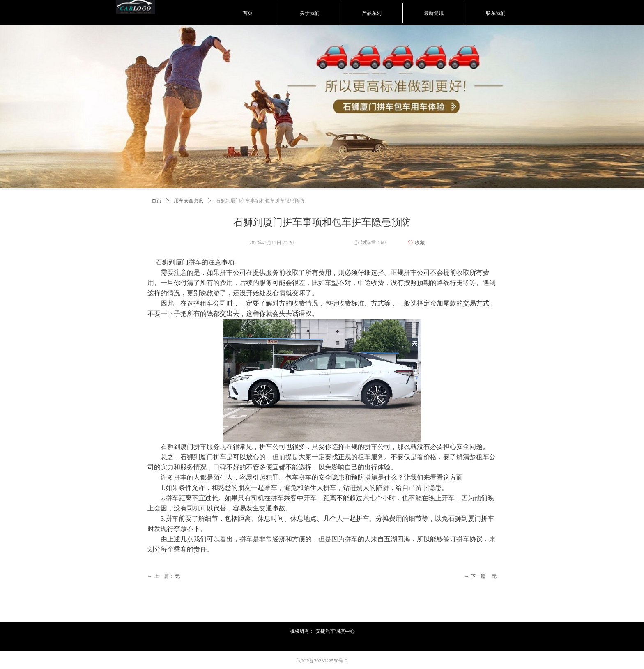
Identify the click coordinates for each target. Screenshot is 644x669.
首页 (156, 201)
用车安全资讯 (189, 201)
